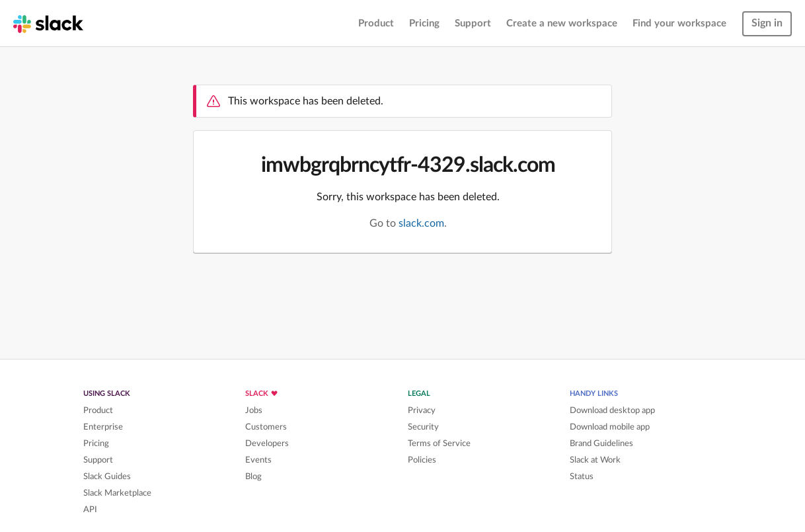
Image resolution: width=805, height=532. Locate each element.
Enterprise (103, 427)
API (90, 510)
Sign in (767, 23)
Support (473, 23)
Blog (253, 476)
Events (258, 460)
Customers (266, 427)
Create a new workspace (562, 23)
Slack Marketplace (117, 493)
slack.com (421, 223)
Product (376, 23)
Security (423, 427)
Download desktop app (612, 410)
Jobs (254, 410)
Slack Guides (107, 476)
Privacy (422, 410)
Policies (422, 460)
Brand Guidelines (601, 443)
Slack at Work (595, 460)
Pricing (424, 23)
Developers (267, 443)
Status (582, 476)
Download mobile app (610, 427)
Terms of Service (439, 443)
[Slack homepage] (48, 23)
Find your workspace (679, 23)
